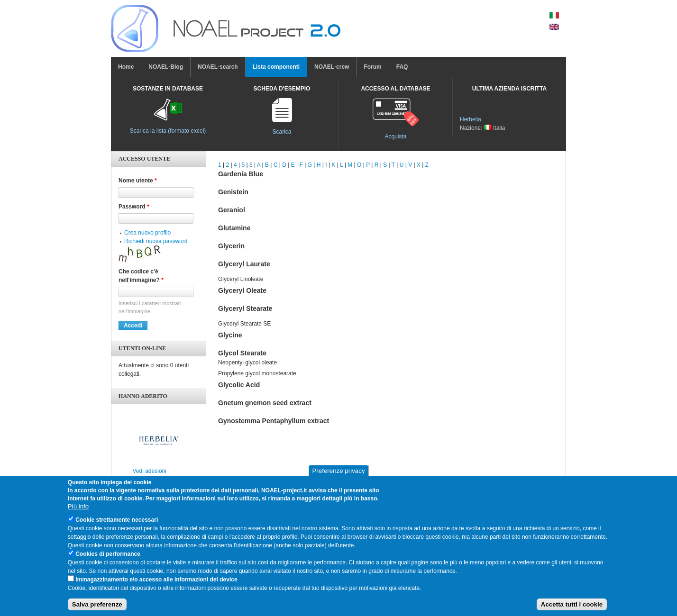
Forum (372, 67)
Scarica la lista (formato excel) (168, 131)
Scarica (282, 132)
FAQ (402, 67)
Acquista (395, 136)
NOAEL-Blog (166, 67)
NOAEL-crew (332, 67)
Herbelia (471, 119)
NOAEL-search (218, 67)
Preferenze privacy (338, 476)
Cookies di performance (108, 558)
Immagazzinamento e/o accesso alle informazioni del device (156, 584)
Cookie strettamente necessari (117, 524)
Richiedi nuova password (156, 241)
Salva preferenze (97, 609)
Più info (78, 511)
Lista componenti (276, 67)
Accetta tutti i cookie (572, 609)
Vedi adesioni (150, 471)
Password (134, 207)
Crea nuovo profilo (147, 233)
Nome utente (138, 181)
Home (126, 67)
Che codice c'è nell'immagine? (141, 276)
